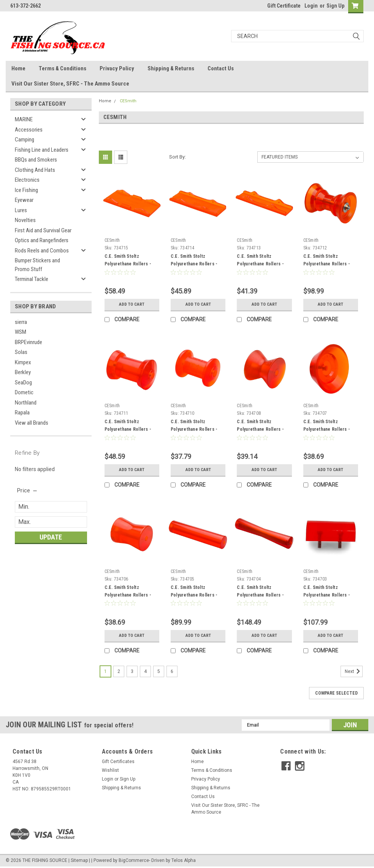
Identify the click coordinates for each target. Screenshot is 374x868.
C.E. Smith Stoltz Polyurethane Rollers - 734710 (194, 429)
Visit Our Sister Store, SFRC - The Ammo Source (70, 84)
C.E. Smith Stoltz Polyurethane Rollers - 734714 (194, 264)
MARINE (24, 119)
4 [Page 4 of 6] (145, 671)
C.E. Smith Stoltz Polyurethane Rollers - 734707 (327, 429)
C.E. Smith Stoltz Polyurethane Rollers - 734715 (128, 264)
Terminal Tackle (32, 279)
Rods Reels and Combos (42, 251)
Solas (21, 352)
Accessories (29, 130)
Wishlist (110, 770)
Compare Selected (336, 693)
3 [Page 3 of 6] (132, 671)
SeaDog (23, 382)
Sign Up (335, 6)
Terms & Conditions (63, 68)
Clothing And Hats (35, 170)
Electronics (27, 180)
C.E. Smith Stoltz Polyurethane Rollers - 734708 (260, 429)
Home (18, 68)
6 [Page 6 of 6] (172, 671)
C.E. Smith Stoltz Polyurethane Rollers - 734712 (327, 264)
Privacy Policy (117, 68)
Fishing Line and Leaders (42, 150)
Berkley (23, 372)
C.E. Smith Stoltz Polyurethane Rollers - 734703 (327, 595)
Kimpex (23, 362)
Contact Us (221, 68)
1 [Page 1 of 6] (105, 671)
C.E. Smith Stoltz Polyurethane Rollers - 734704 (260, 595)
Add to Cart (132, 305)
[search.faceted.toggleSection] (28, 490)
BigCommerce (134, 860)
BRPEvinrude (29, 342)
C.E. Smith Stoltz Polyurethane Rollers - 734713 (260, 264)
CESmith (128, 101)
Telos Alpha (184, 860)
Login (311, 6)
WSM (21, 332)
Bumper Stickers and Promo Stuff (37, 265)
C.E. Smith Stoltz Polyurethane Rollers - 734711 (128, 429)
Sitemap (79, 860)
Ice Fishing (26, 190)
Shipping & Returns (171, 68)
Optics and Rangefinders (42, 240)
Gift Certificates (118, 762)
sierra (21, 322)
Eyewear (24, 200)
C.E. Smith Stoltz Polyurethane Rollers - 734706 (128, 595)
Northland (26, 403)
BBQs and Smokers (36, 160)
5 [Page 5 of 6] (159, 671)
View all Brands (32, 423)
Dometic (24, 392)
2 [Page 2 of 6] (119, 671)
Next (354, 671)
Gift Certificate (284, 6)
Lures (21, 210)
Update (51, 537)
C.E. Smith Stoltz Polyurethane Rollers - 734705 (194, 595)
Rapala (22, 413)
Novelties (25, 220)
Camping (25, 140)
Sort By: (177, 157)
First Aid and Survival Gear (43, 230)
